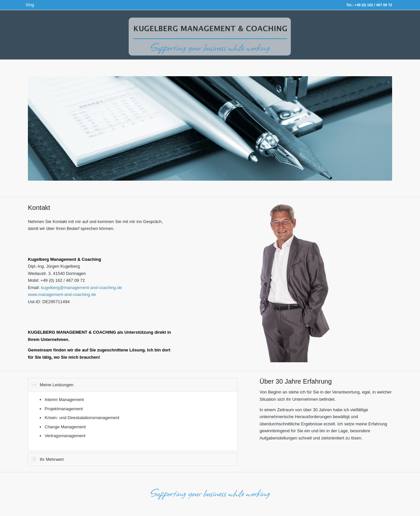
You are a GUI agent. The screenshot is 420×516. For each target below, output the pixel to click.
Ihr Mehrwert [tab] (48, 459)
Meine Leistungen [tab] (52, 385)
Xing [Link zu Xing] (30, 5)
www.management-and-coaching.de (62, 294)
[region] (133, 421)
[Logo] (210, 41)
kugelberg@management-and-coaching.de (82, 288)
